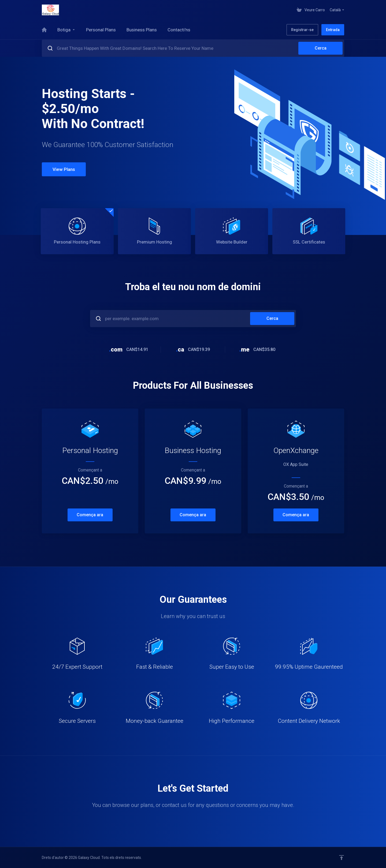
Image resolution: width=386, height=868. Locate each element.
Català (337, 10)
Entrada (333, 30)
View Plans (64, 169)
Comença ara (90, 515)
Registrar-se (302, 30)
